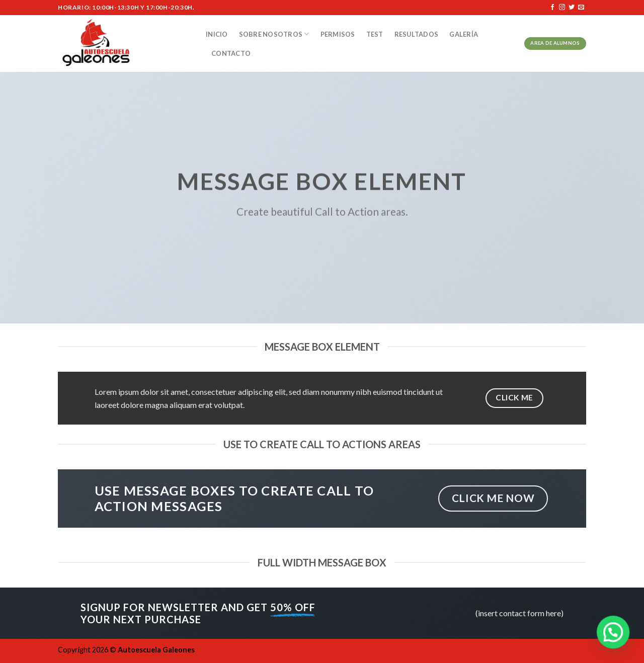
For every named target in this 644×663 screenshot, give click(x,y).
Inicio (217, 34)
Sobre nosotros (274, 34)
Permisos (338, 34)
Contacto (231, 53)
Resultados (417, 34)
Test (375, 34)
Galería (464, 34)
